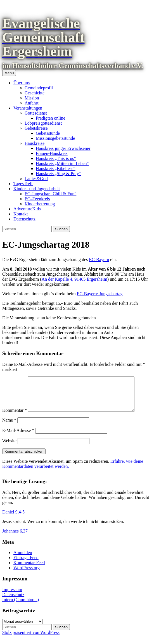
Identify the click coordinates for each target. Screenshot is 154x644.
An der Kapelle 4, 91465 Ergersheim (74, 279)
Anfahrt (32, 103)
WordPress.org (27, 574)
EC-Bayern (99, 260)
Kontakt (21, 214)
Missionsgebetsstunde (55, 138)
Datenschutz (24, 219)
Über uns (22, 83)
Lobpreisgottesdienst (43, 123)
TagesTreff (23, 184)
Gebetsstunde (48, 133)
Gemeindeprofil (39, 88)
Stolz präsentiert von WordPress (31, 639)
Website (9, 447)
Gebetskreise (36, 128)
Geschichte (35, 93)
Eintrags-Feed (26, 564)
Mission (32, 98)
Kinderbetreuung (40, 204)
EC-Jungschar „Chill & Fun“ (50, 194)
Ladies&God (36, 179)
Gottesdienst (36, 113)
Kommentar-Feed (29, 569)
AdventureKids (27, 209)
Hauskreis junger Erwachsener (63, 148)
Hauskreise (35, 143)
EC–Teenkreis (37, 199)
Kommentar (15, 417)
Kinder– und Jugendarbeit (37, 189)
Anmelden (23, 559)
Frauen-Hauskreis (52, 153)
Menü (9, 73)
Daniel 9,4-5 (13, 519)
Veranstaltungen (28, 108)
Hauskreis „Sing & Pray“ (58, 174)
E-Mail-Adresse (18, 437)
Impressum (12, 596)
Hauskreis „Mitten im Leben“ (62, 163)
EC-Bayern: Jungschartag (100, 294)
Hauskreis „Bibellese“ (56, 168)
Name (9, 427)
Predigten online (50, 118)
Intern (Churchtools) (21, 606)
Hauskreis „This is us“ (56, 158)
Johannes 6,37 (15, 538)
